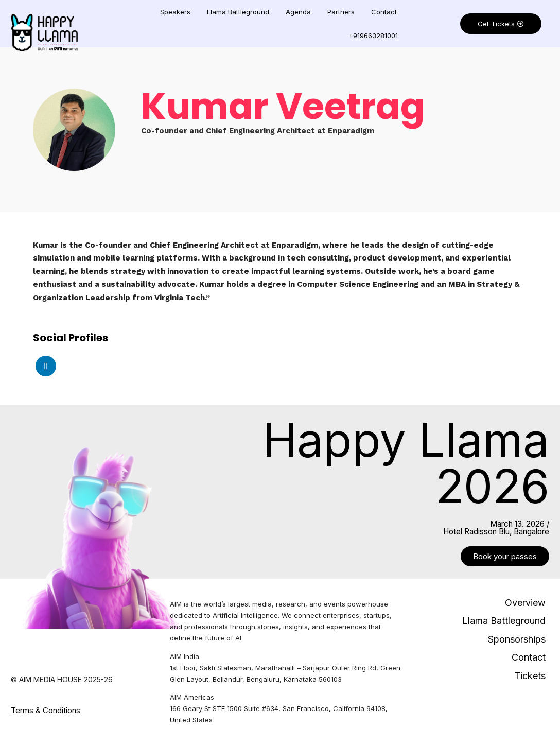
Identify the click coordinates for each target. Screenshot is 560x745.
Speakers (175, 12)
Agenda (298, 12)
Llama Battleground (238, 12)
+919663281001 (373, 36)
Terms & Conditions (46, 710)
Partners (341, 12)
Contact (384, 12)
